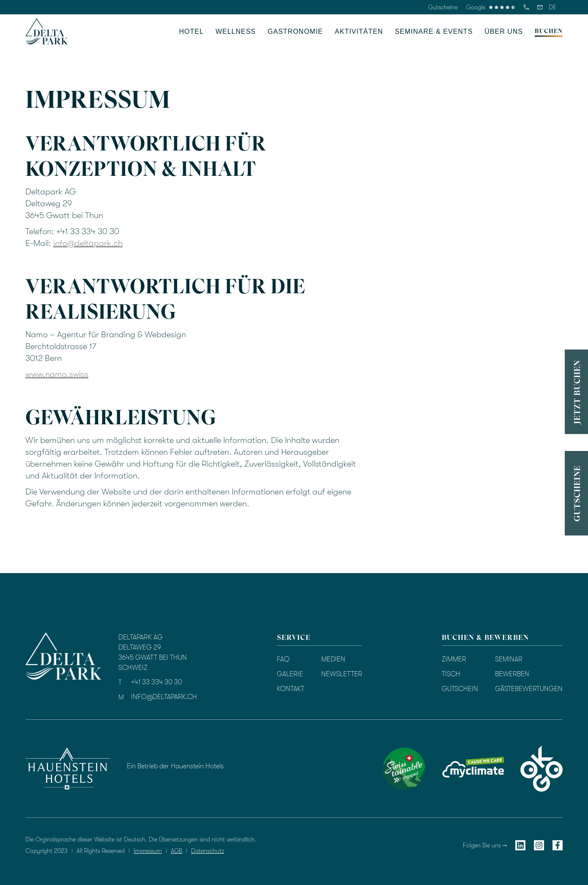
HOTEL (191, 31)
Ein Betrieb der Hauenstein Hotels (175, 766)
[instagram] (539, 845)
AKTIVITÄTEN (359, 31)
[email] (540, 7)
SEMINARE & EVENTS (434, 31)
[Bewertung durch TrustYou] (339, 767)
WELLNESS (236, 31)
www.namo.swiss (57, 374)
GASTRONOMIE (295, 31)
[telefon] (526, 7)
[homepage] (46, 31)
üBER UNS (504, 31)
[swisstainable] (404, 769)
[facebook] (558, 845)
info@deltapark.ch (88, 243)
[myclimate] (473, 769)
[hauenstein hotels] (68, 768)
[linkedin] (520, 845)
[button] (552, 7)
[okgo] (542, 769)
